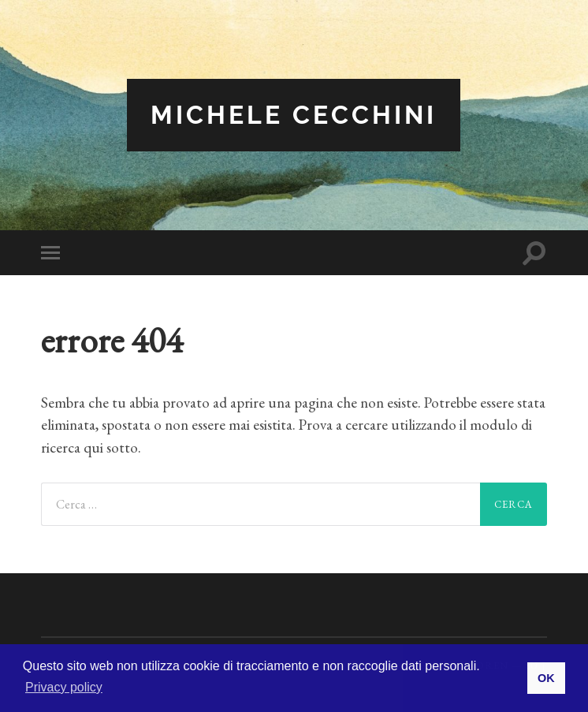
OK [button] (546, 678)
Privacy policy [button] (64, 687)
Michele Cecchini (294, 115)
